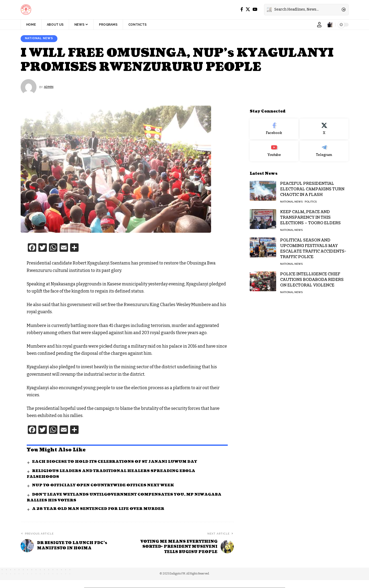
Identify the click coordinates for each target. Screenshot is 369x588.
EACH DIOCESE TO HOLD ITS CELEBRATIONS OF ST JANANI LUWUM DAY (116, 462)
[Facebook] (242, 9)
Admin (49, 87)
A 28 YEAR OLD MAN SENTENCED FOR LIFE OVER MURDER (99, 509)
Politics (311, 198)
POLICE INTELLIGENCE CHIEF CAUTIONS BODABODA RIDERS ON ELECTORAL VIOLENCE (312, 276)
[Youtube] (274, 147)
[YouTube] (255, 9)
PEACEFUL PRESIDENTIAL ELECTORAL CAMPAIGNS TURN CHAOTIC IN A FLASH (312, 185)
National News (40, 39)
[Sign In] (319, 25)
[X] (248, 9)
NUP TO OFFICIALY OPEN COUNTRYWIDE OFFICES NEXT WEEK (105, 486)
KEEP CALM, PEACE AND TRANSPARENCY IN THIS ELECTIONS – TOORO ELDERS (310, 214)
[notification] (330, 25)
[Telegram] (324, 147)
